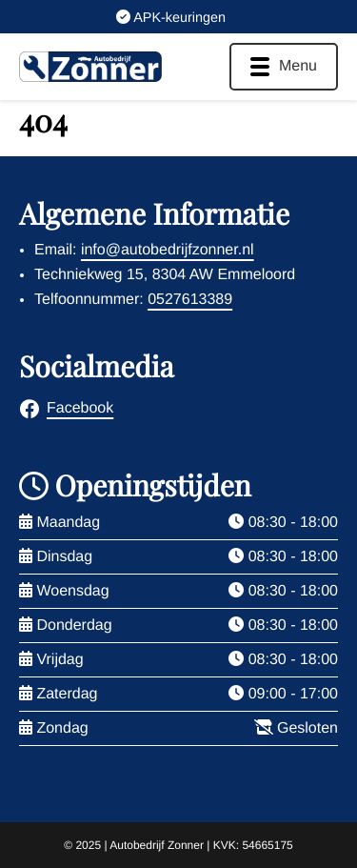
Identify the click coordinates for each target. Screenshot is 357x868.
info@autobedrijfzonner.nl (168, 250)
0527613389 (190, 300)
